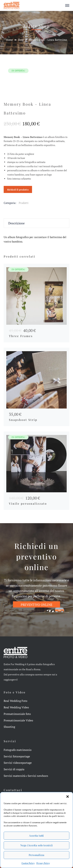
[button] (68, 797)
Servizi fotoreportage (17, 756)
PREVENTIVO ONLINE (36, 605)
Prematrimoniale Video (18, 720)
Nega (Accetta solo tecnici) (37, 845)
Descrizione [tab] (16, 223)
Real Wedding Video (16, 707)
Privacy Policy (43, 863)
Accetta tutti (36, 836)
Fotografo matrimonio (18, 750)
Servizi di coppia (14, 769)
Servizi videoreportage (18, 763)
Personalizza (37, 855)
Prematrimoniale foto (17, 714)
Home (9, 40)
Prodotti (24, 203)
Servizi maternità (15, 776)
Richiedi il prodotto (18, 190)
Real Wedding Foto (15, 701)
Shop (21, 40)
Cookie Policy (28, 863)
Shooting (9, 727)
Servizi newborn (38, 776)
